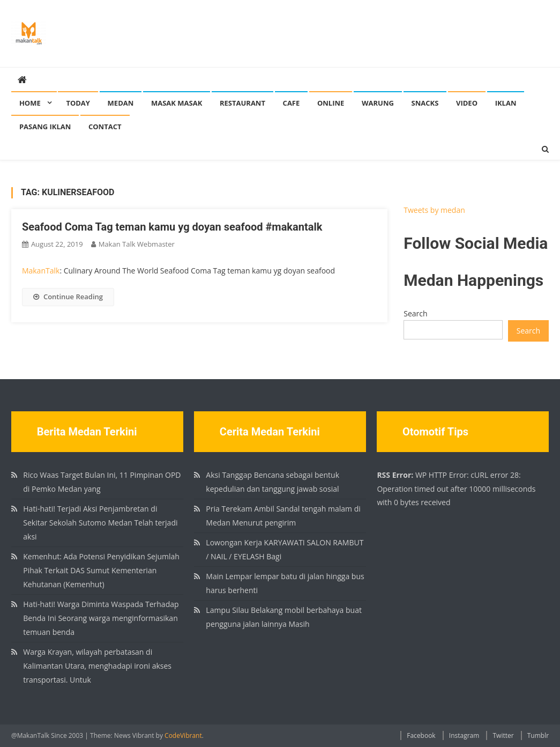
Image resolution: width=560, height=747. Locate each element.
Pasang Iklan (45, 127)
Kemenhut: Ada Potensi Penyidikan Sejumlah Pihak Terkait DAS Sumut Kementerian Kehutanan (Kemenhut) (101, 570)
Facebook (421, 735)
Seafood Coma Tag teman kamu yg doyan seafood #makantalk (172, 227)
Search (415, 313)
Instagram (464, 735)
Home (30, 103)
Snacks (425, 103)
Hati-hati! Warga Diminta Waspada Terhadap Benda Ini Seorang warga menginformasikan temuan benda (101, 618)
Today (78, 103)
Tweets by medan (434, 210)
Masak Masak (177, 103)
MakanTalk (41, 271)
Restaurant (242, 103)
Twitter (503, 735)
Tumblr (538, 735)
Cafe (292, 103)
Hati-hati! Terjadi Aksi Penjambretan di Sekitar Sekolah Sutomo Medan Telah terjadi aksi (100, 523)
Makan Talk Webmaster (137, 244)
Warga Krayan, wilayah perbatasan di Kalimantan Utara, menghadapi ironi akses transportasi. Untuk (97, 666)
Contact (105, 127)
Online (331, 103)
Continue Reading (68, 297)
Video (467, 103)
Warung (378, 103)
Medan (121, 103)
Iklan (506, 103)
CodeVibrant (183, 735)
